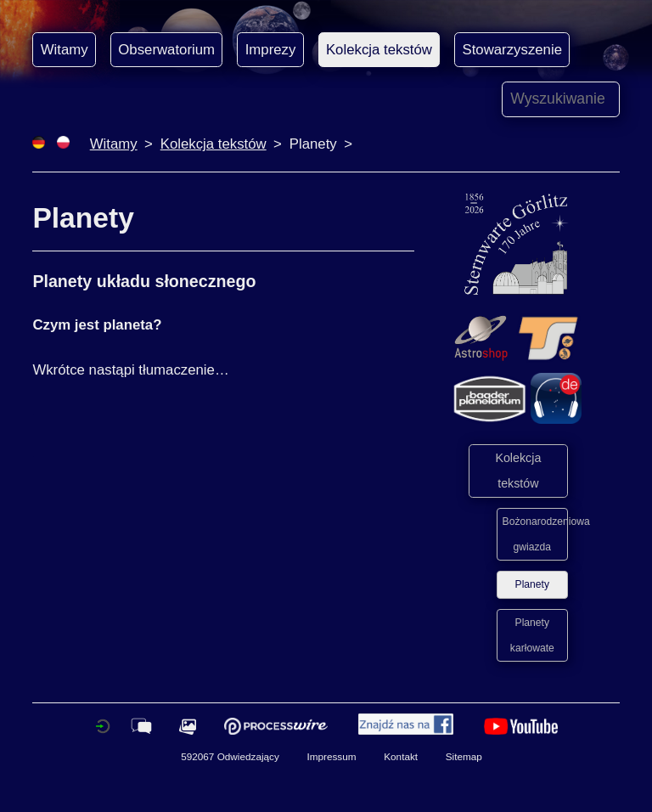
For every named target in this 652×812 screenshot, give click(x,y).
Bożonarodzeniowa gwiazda (536, 534)
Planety (532, 584)
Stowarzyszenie (512, 50)
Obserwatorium (166, 50)
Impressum (331, 756)
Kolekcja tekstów (379, 50)
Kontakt (401, 756)
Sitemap (464, 756)
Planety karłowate (532, 635)
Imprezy (271, 50)
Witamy (65, 50)
